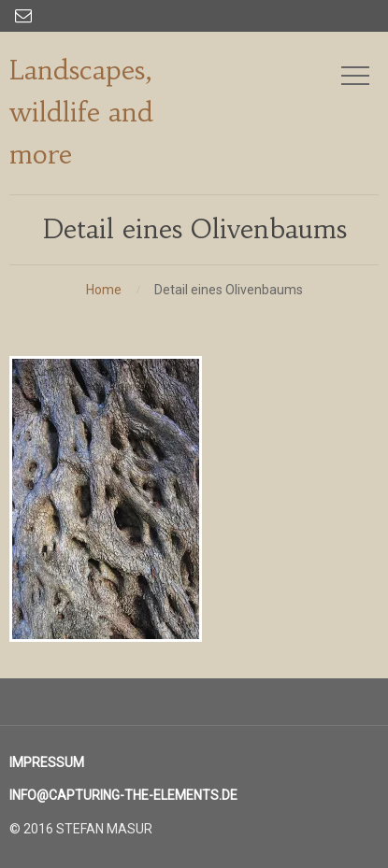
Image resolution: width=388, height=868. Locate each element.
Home (104, 290)
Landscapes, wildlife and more (81, 113)
